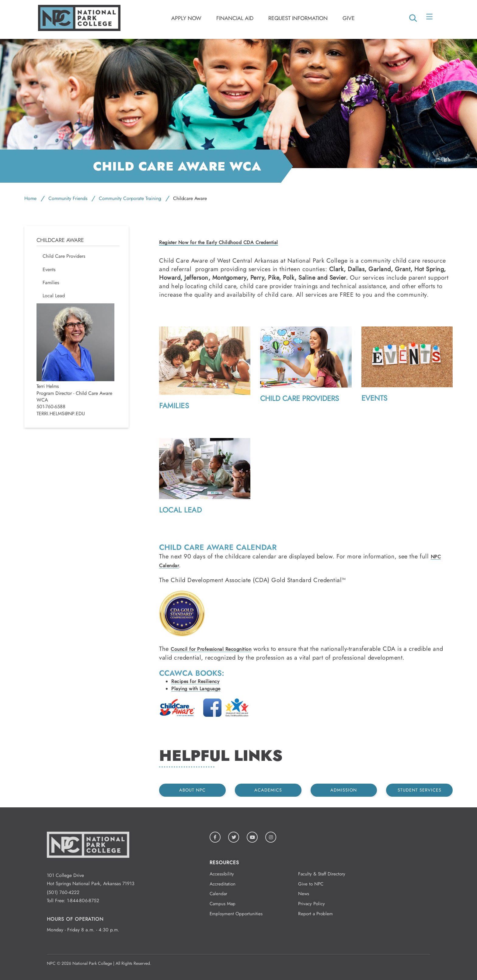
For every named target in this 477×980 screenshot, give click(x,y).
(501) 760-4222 (63, 892)
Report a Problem (315, 914)
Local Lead (180, 510)
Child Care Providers (299, 399)
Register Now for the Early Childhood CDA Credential (219, 243)
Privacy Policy (312, 904)
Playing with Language (196, 689)
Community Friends (68, 198)
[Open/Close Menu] (430, 18)
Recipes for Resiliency (195, 681)
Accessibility (222, 874)
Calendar (218, 894)
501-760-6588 (51, 407)
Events (374, 398)
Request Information (298, 18)
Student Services (420, 790)
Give (349, 18)
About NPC (192, 790)
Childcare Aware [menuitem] (60, 240)
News (304, 894)
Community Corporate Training (130, 198)
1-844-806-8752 (83, 901)
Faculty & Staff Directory (322, 874)
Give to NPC (311, 884)
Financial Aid (235, 18)
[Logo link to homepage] (79, 29)
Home (30, 198)
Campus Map (223, 904)
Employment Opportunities (236, 914)
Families (174, 406)
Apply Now (186, 18)
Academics (268, 790)
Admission (344, 790)
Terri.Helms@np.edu (61, 414)
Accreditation (223, 884)
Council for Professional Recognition (211, 649)
